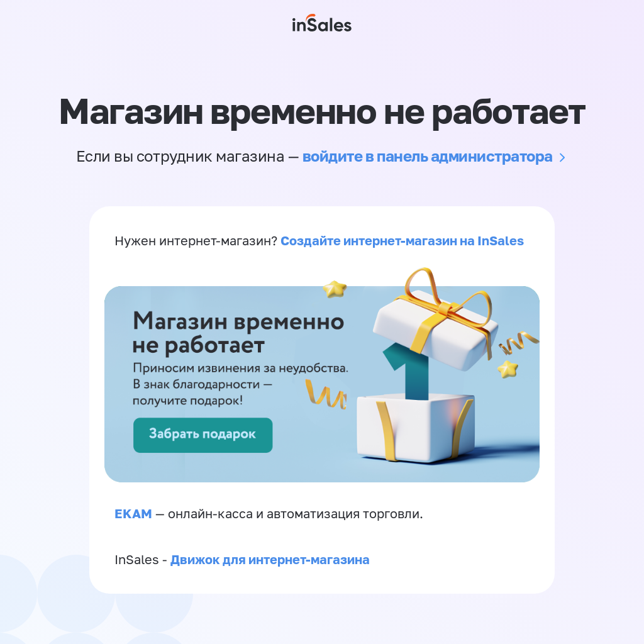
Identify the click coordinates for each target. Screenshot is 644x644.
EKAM (133, 513)
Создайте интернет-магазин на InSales (402, 240)
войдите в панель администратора (428, 156)
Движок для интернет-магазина (270, 559)
